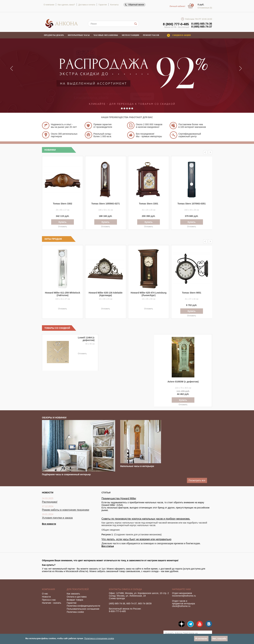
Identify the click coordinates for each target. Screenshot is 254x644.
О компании (49, 5)
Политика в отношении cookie (99, 638)
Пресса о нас (49, 600)
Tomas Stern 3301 (149, 204)
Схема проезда (117, 598)
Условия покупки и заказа (57, 518)
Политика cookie (75, 612)
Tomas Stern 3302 (63, 204)
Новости (46, 597)
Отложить (63, 227)
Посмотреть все (197, 480)
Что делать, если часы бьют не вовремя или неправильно (137, 539)
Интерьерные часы (79, 35)
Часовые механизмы (106, 35)
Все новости (49, 524)
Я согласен (201, 639)
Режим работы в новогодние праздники (66, 510)
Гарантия (103, 5)
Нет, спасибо (219, 639)
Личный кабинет (177, 6)
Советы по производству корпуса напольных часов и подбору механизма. (146, 519)
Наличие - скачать (52, 603)
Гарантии (72, 603)
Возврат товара (75, 600)
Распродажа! (50, 502)
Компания (48, 589)
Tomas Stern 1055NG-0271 (106, 204)
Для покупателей (78, 589)
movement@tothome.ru (184, 596)
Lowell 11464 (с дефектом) (86, 339)
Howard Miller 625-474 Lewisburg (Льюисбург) (149, 294)
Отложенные (205, 8)
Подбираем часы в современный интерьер (66, 474)
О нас (45, 594)
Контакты (114, 5)
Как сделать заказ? (66, 5)
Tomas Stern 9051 (192, 293)
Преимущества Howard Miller (119, 498)
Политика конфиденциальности (84, 606)
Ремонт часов (151, 35)
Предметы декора (54, 35)
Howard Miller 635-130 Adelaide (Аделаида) (106, 294)
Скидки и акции (182, 35)
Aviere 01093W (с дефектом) (183, 382)
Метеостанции (130, 35)
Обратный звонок (136, 5)
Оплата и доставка (77, 597)
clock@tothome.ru (181, 606)
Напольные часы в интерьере (137, 466)
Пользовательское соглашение (83, 609)
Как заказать (73, 594)
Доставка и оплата (87, 5)
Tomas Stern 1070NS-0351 (192, 204)
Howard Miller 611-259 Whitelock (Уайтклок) (62, 294)
